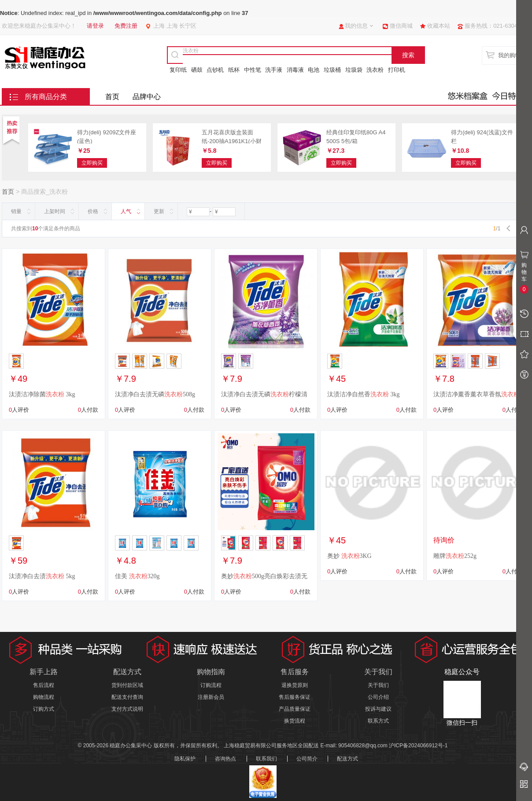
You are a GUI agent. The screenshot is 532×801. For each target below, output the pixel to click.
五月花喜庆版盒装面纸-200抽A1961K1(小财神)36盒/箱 (232, 141)
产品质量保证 (295, 709)
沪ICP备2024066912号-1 (418, 746)
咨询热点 (225, 759)
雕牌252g (455, 556)
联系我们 (266, 759)
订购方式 (44, 709)
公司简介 (307, 759)
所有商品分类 (46, 97)
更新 (159, 211)
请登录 (95, 26)
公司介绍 (378, 697)
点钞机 (215, 70)
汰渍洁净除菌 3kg (42, 394)
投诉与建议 (378, 709)
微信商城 (401, 26)
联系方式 (378, 721)
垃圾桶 (332, 70)
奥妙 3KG (349, 556)
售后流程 (44, 685)
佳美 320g (137, 576)
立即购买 (92, 163)
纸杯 (234, 70)
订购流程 (211, 685)
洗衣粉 (375, 70)
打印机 (397, 70)
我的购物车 (512, 55)
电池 (314, 70)
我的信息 (356, 26)
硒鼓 (197, 70)
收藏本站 (439, 26)
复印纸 (178, 70)
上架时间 (55, 211)
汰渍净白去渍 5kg (42, 576)
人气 (126, 211)
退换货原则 (295, 685)
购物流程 (44, 697)
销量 (16, 211)
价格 (93, 211)
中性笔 (253, 70)
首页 (112, 97)
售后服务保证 (295, 697)
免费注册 (126, 26)
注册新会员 (211, 697)
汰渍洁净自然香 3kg (364, 394)
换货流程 (295, 721)
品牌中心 (147, 97)
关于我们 (378, 685)
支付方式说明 (127, 709)
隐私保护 (185, 759)
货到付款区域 (127, 685)
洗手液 (274, 70)
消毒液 (295, 70)
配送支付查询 (127, 697)
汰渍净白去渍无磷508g (155, 394)
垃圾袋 (354, 70)
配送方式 (347, 759)
